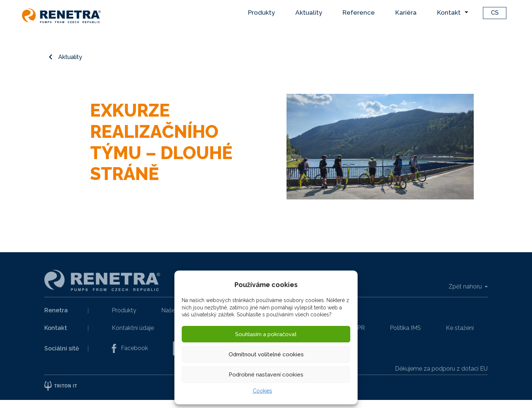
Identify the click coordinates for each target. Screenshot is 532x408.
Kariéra (406, 12)
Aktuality (309, 12)
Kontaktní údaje (133, 328)
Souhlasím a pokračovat (266, 334)
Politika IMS (405, 328)
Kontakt (449, 12)
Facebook (130, 349)
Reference (359, 12)
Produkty (261, 12)
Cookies (263, 391)
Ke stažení (460, 328)
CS (495, 13)
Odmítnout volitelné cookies (266, 354)
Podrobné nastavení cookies (266, 375)
